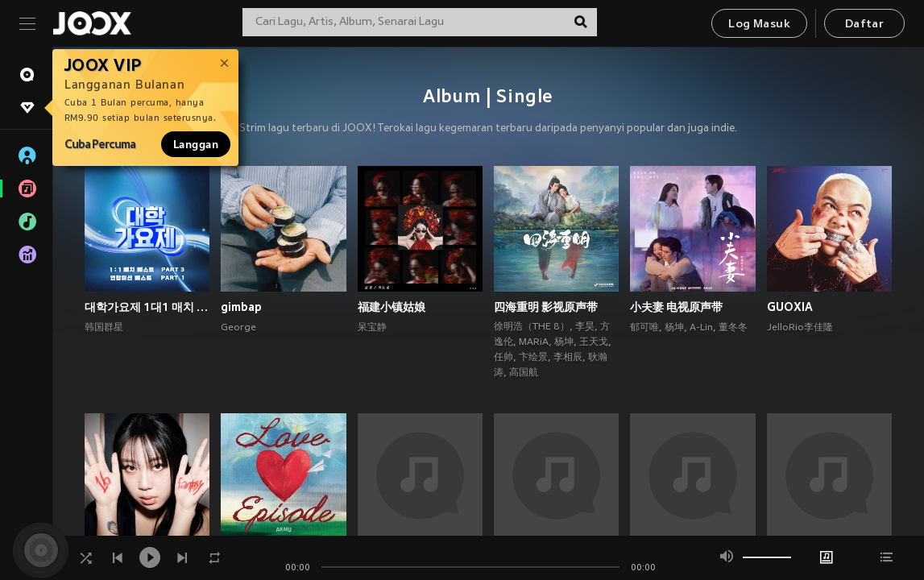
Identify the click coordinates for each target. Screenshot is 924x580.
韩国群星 (104, 328)
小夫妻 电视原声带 (676, 307)
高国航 (524, 373)
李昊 (585, 327)
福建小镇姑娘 (392, 307)
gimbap (241, 307)
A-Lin (701, 328)
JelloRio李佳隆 (800, 328)
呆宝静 (372, 328)
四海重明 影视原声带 (546, 307)
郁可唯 (644, 328)
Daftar (864, 25)
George (238, 328)
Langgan (196, 144)
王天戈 (594, 342)
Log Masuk (759, 25)
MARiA (534, 342)
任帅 (503, 358)
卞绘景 (533, 358)
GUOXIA (790, 307)
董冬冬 (733, 328)
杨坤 (564, 342)
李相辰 (568, 358)
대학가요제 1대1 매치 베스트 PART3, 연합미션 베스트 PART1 (147, 307)
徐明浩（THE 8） (532, 327)
